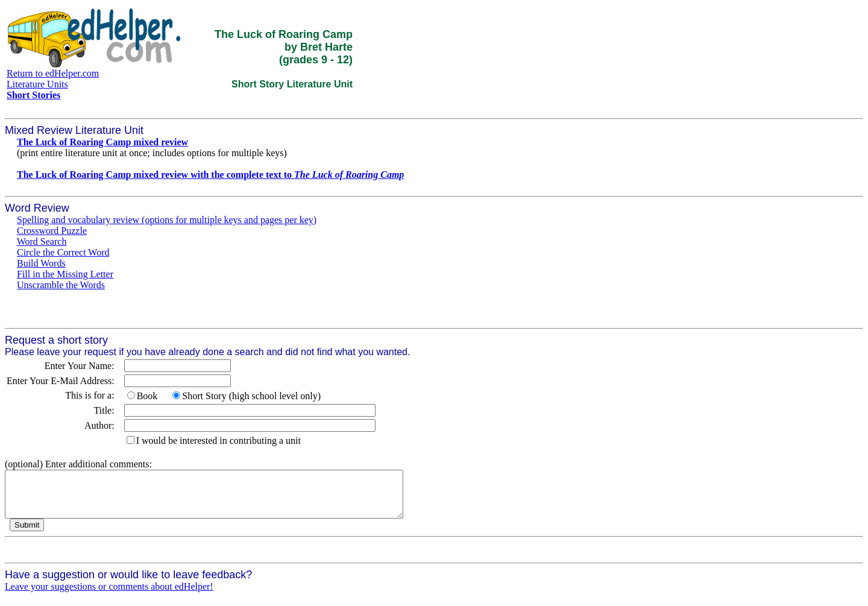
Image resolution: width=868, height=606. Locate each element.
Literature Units (37, 84)
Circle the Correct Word (63, 252)
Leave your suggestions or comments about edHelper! (109, 595)
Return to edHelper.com (53, 73)
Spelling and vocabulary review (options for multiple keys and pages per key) (167, 220)
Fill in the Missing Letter (65, 274)
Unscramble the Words (61, 285)
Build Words (41, 263)
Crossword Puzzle (52, 231)
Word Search (42, 241)
